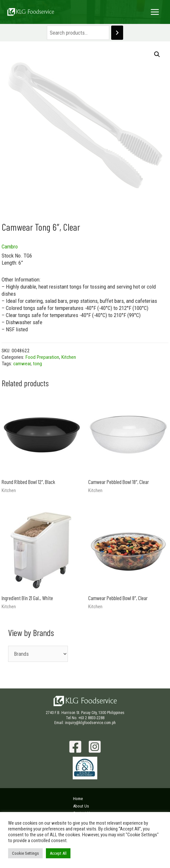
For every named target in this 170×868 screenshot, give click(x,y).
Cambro (10, 247)
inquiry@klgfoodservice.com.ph (90, 723)
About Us (81, 806)
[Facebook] (75, 747)
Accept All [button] (58, 853)
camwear (22, 364)
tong (37, 364)
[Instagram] (95, 747)
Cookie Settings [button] (25, 853)
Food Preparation (42, 357)
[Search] (117, 33)
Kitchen (69, 357)
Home (78, 799)
